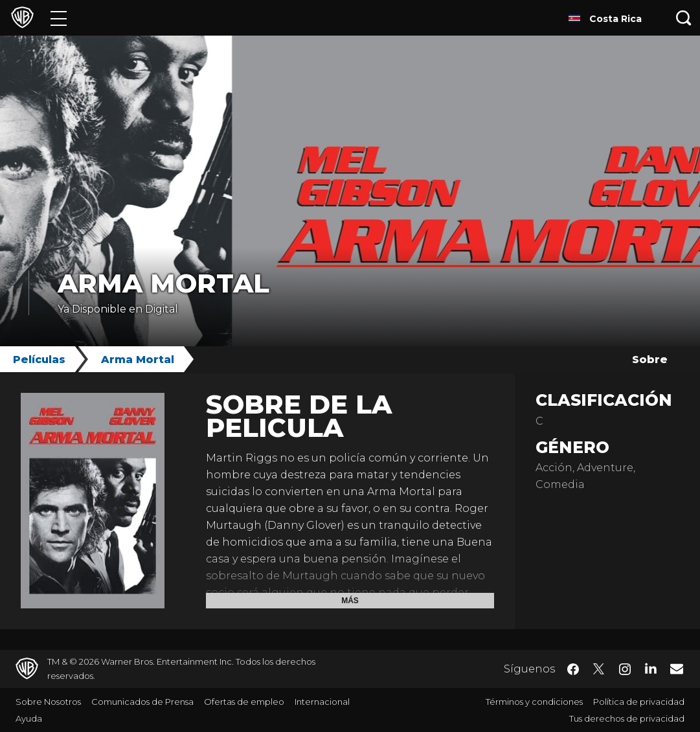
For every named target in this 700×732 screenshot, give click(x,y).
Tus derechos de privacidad (627, 718)
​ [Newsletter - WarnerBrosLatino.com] (677, 669)
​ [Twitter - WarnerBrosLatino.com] (599, 669)
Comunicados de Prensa (142, 702)
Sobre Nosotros (48, 702)
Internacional (322, 702)
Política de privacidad (639, 702)
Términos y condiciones (534, 702)
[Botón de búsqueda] (684, 18)
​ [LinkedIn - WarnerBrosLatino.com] (651, 668)
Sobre (650, 360)
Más (350, 601)
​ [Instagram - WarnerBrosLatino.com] (625, 669)
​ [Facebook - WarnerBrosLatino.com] (573, 669)
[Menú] (59, 18)
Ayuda (29, 718)
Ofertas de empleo (244, 702)
